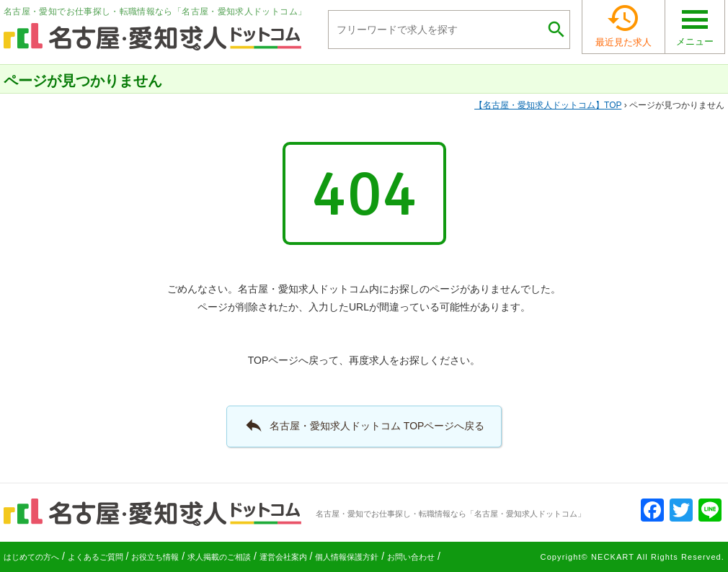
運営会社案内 (283, 557)
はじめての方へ (31, 557)
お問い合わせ (411, 557)
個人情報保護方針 (347, 557)
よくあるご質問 (96, 557)
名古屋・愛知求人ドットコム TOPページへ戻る (364, 425)
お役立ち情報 (155, 557)
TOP (548, 105)
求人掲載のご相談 (219, 557)
